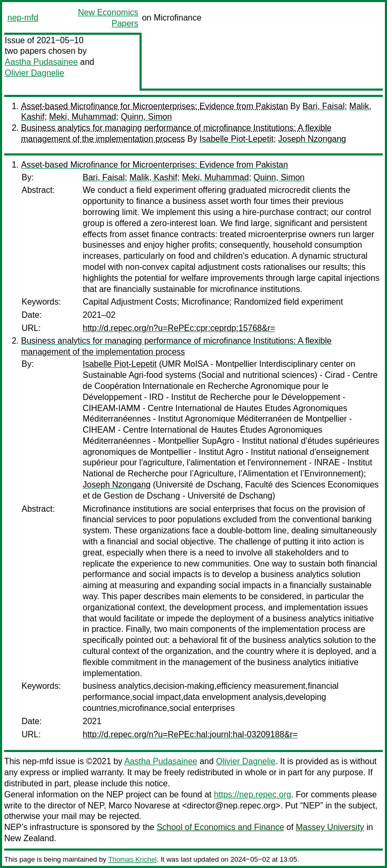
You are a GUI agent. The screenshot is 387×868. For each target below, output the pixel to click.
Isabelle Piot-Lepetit (237, 139)
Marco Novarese (139, 806)
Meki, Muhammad (82, 117)
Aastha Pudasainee (41, 62)
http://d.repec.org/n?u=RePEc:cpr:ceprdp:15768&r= (179, 328)
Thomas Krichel (132, 859)
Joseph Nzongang (312, 139)
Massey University (330, 827)
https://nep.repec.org (252, 794)
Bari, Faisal (323, 106)
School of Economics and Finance (221, 827)
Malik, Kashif (153, 177)
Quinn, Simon (146, 117)
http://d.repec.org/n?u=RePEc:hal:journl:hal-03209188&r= (190, 734)
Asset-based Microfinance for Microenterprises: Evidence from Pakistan (155, 106)
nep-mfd (23, 18)
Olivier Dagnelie (34, 73)
